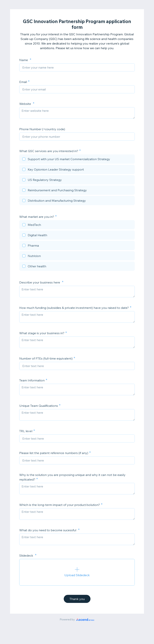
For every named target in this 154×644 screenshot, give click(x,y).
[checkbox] (77, 160)
